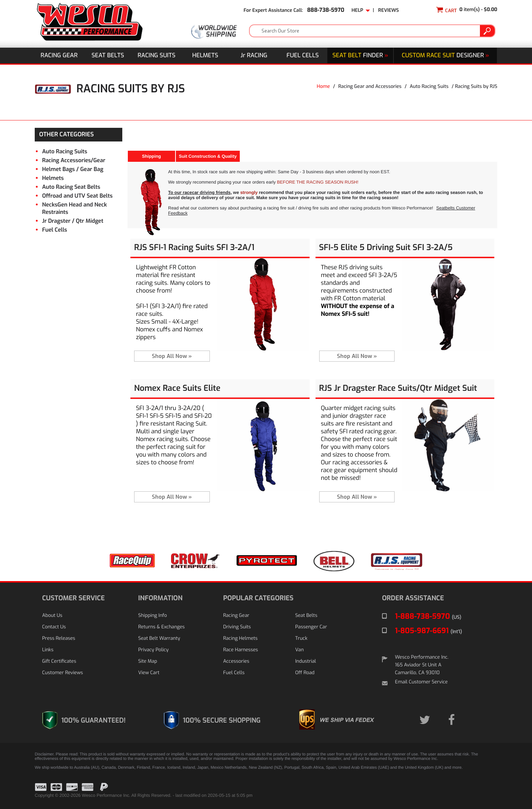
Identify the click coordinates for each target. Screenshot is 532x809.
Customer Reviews (62, 673)
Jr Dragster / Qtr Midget (73, 221)
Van (299, 650)
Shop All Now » (172, 356)
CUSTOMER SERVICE (73, 598)
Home (323, 87)
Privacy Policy (153, 650)
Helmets (205, 56)
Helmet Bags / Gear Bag (73, 169)
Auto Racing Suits (429, 87)
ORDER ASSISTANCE (413, 598)
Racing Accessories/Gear (74, 160)
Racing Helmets (240, 639)
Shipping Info (153, 616)
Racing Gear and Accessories (370, 87)
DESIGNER (445, 56)
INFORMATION (160, 598)
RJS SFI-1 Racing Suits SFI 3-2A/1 (194, 248)
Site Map (148, 661)
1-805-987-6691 (429, 631)
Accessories (236, 661)
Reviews (389, 11)
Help (361, 11)
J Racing (254, 56)
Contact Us (54, 627)
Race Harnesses (241, 650)
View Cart (149, 673)
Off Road (305, 673)
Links (48, 650)
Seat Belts (108, 56)
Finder (360, 56)
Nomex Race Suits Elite (177, 388)
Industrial (306, 661)
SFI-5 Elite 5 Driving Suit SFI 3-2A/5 (386, 248)
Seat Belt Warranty (159, 639)
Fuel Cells (303, 56)
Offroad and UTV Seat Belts (77, 196)
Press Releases (59, 639)
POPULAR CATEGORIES (258, 598)
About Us (52, 616)
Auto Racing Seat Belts (71, 187)
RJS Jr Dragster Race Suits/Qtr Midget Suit (398, 388)
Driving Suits (237, 627)
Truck (301, 639)
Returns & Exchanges (161, 627)
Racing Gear (59, 56)
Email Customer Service (421, 682)
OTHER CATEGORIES (66, 135)
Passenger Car (311, 627)
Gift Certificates (59, 661)
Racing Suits (157, 56)
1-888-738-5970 (428, 616)
